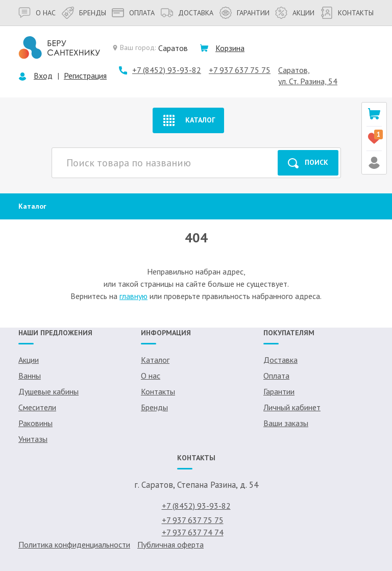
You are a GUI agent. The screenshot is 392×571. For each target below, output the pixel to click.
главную (133, 296)
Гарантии (244, 13)
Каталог (188, 120)
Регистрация (85, 76)
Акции (295, 13)
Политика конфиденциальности (74, 544)
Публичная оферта (170, 544)
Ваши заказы (286, 423)
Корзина (230, 48)
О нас (37, 13)
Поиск (308, 163)
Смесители (37, 407)
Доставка (187, 13)
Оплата (133, 13)
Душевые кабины (48, 391)
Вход (43, 76)
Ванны (30, 376)
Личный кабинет (292, 407)
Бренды (84, 13)
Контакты (347, 13)
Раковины (35, 423)
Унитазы (33, 439)
